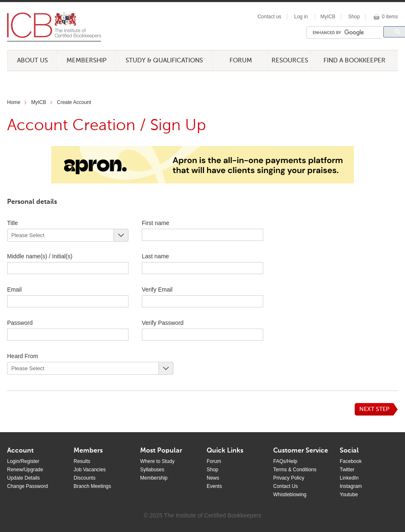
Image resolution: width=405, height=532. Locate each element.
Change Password (27, 486)
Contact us (269, 17)
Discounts (85, 478)
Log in (301, 17)
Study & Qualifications (164, 61)
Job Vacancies (90, 470)
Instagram (351, 486)
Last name (170, 256)
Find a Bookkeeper (354, 61)
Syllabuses (152, 470)
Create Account (74, 102)
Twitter (347, 470)
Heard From (23, 356)
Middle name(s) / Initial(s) (40, 256)
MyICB (328, 17)
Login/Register (23, 461)
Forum (241, 61)
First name (170, 223)
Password (35, 323)
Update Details (23, 478)
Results (82, 461)
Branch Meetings (92, 486)
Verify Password (163, 323)
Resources (290, 61)
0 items (390, 17)
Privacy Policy (289, 478)
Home (14, 102)
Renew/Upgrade (25, 470)
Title (12, 223)
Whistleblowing (290, 495)
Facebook (351, 461)
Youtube (349, 495)
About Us (32, 61)
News (213, 478)
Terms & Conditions (295, 470)
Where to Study (157, 461)
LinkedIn (349, 478)
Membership (86, 61)
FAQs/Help (285, 461)
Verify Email (157, 290)
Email (14, 290)
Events (214, 486)
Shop (354, 17)
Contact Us (285, 486)
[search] (346, 32)
